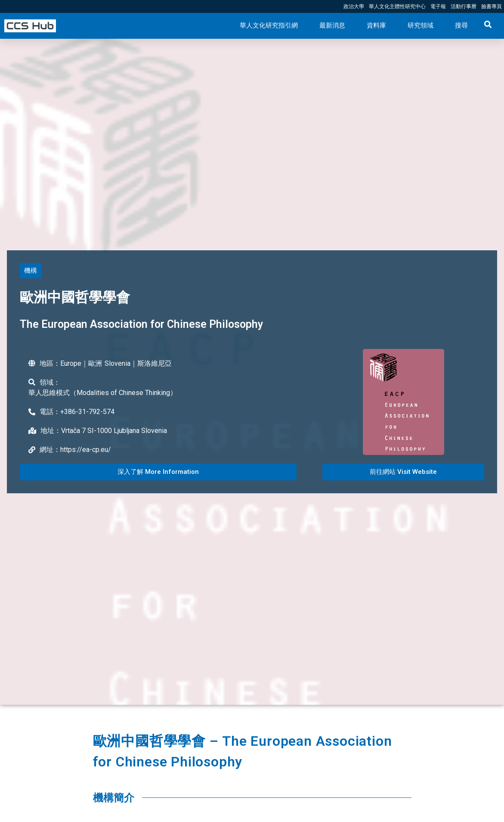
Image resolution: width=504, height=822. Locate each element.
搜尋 (461, 25)
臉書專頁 (492, 6)
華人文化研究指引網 (269, 25)
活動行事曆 (464, 6)
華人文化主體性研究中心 (397, 6)
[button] (31, 271)
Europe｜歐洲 (81, 363)
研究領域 (421, 25)
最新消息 (332, 25)
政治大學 (354, 6)
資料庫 (376, 25)
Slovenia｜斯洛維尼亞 (138, 363)
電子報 (438, 6)
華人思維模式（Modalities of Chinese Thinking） (103, 393)
